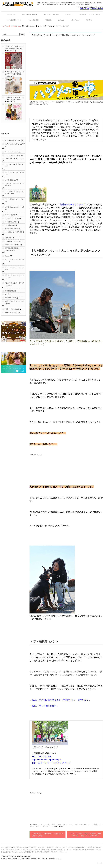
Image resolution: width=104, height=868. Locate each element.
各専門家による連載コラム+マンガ (49, 847)
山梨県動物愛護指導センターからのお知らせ (14, 249)
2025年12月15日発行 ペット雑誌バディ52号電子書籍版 (14, 48)
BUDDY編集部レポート (13, 140)
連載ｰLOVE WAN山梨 (12, 309)
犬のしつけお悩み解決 (51, 14)
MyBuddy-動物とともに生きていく (15, 145)
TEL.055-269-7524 (85, 9)
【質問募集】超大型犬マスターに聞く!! (36, 852)
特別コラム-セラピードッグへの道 (15, 268)
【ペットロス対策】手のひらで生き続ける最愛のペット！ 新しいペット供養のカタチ (85, 835)
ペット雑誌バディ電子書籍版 (14, 232)
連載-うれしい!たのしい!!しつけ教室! (15, 302)
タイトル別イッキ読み (71, 850)
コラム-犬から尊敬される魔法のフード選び (15, 192)
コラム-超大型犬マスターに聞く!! (15, 208)
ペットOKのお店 (11, 850)
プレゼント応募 (17, 852)
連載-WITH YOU (10, 298)
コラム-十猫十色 (10, 180)
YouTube (61, 20)
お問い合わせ (75, 20)
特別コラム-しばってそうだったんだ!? (15, 261)
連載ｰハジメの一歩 (58, 824)
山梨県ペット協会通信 (12, 245)
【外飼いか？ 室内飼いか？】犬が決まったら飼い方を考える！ (47, 835)
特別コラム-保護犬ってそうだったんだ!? (15, 284)
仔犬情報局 (9, 238)
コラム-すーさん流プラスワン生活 (15, 165)
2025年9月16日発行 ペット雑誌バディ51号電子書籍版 (15, 73)
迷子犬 (7, 294)
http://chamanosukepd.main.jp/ (46, 760)
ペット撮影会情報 (11, 222)
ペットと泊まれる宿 (25, 850)
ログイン (100, 863)
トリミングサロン (68, 847)
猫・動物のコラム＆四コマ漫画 (90, 14)
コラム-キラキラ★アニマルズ (15, 159)
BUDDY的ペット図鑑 (87, 850)
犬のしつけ (45, 826)
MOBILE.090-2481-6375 (97, 9)
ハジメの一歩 (89, 824)
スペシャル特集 (10, 215)
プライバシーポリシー (58, 852)
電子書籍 (48, 20)
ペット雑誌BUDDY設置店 (28, 847)
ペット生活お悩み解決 (30, 14)
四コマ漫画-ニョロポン (12, 241)
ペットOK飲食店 (89, 847)
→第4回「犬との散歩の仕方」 (44, 706)
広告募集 (89, 20)
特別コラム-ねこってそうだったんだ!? (15, 276)
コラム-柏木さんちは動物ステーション (15, 185)
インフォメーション (11, 152)
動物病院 (79, 847)
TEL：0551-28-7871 (41, 757)
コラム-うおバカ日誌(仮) (13, 155)
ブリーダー (37, 850)
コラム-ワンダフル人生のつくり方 (15, 173)
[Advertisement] (66, 56)
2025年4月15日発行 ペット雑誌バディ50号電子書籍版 (15, 98)
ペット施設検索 (33, 20)
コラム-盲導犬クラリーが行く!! (14, 200)
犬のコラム (69, 14)
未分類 (7, 256)
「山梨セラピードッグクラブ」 (72, 205)
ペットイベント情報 (11, 218)
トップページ (11, 14)
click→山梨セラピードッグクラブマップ (51, 763)
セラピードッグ (78, 824)
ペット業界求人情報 (11, 229)
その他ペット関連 (57, 850)
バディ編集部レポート (14, 20)
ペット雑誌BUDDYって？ (10, 847)
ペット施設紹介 (10, 225)
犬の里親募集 (9, 291)
